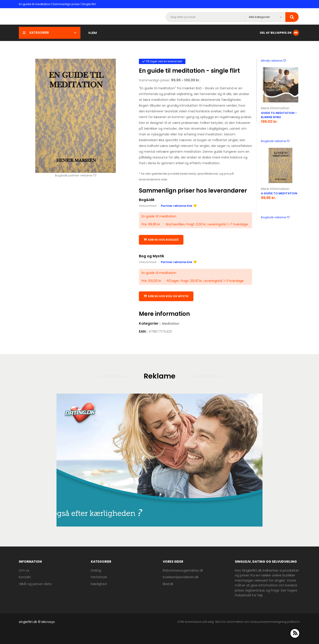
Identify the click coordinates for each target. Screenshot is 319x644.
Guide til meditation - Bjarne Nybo (279, 115)
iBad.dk (168, 584)
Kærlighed (99, 584)
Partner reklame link (179, 206)
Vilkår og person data (35, 584)
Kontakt (25, 577)
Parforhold (99, 577)
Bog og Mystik (152, 256)
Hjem (93, 33)
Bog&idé (147, 200)
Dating (96, 570)
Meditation (171, 323)
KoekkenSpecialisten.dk (181, 577)
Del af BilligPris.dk (280, 33)
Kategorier (50, 33)
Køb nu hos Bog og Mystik (166, 296)
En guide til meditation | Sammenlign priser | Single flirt (57, 4)
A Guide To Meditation (279, 193)
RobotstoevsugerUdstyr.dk (183, 570)
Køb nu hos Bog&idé (161, 240)
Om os (24, 570)
